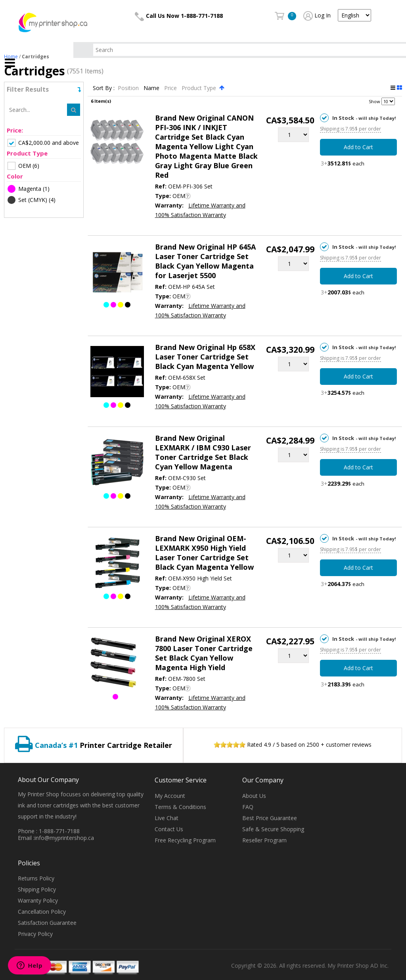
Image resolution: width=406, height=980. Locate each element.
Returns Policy (36, 878)
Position (129, 88)
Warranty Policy (38, 900)
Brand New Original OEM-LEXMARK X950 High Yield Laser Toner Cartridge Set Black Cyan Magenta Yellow (204, 553)
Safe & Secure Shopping (273, 829)
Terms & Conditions (180, 807)
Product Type (200, 88)
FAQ (248, 807)
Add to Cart (358, 147)
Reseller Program (264, 840)
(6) (23, 166)
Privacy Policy (35, 934)
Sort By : (104, 88)
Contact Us (169, 829)
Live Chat (167, 818)
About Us (254, 796)
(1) (29, 189)
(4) (32, 200)
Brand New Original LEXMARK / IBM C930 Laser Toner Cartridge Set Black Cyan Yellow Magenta (203, 452)
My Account (170, 796)
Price (171, 88)
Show (374, 101)
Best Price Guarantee (270, 818)
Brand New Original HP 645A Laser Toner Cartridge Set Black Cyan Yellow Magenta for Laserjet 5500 (205, 261)
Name (152, 88)
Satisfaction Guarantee (47, 923)
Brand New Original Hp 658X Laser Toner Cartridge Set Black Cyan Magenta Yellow (205, 357)
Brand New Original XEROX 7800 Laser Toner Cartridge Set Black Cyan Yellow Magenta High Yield (204, 653)
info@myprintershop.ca (64, 838)
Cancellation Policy (42, 912)
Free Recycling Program (185, 840)
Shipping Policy (37, 889)
